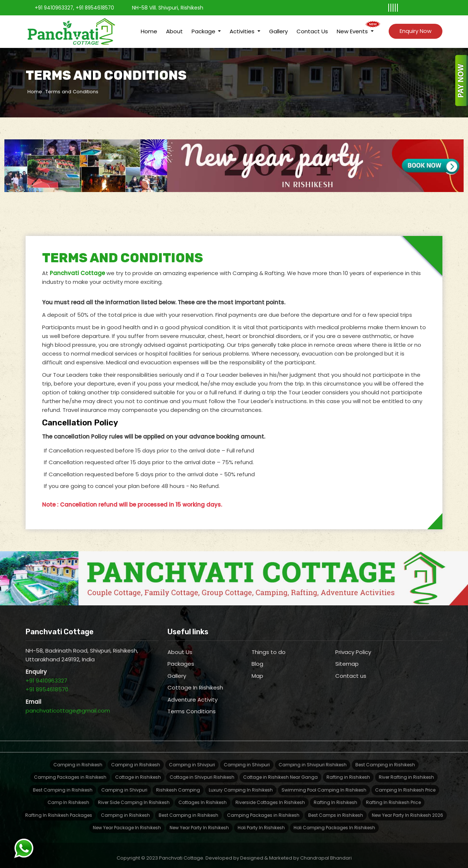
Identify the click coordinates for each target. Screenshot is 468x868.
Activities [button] (243, 29)
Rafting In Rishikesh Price (393, 797)
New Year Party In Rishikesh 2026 (407, 810)
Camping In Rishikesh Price (405, 784)
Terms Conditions (192, 706)
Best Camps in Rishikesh (336, 810)
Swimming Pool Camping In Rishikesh (324, 784)
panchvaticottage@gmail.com (68, 705)
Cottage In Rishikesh (195, 682)
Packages (181, 658)
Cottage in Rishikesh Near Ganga (280, 772)
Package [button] (204, 29)
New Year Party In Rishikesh (199, 822)
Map (257, 670)
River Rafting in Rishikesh (406, 772)
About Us (180, 647)
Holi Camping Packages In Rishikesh (334, 822)
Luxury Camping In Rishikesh (241, 784)
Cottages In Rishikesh (203, 797)
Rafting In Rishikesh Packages (59, 810)
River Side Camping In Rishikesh (134, 797)
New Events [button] (353, 29)
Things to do (269, 647)
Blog (257, 658)
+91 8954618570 (97, 8)
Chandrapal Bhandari (326, 852)
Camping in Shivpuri (192, 759)
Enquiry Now (416, 28)
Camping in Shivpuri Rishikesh (313, 759)
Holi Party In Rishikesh (261, 822)
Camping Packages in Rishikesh (70, 772)
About (174, 29)
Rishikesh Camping (178, 784)
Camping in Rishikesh (78, 759)
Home (149, 29)
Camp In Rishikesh (68, 797)
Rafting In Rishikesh (335, 797)
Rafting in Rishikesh (348, 772)
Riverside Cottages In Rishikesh (270, 797)
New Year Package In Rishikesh (127, 822)
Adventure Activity (193, 694)
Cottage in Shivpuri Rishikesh (202, 772)
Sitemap (347, 658)
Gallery (278, 29)
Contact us (351, 670)
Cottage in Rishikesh (138, 772)
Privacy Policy (353, 647)
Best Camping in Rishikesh (385, 759)
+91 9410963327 (55, 8)
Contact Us (312, 29)
